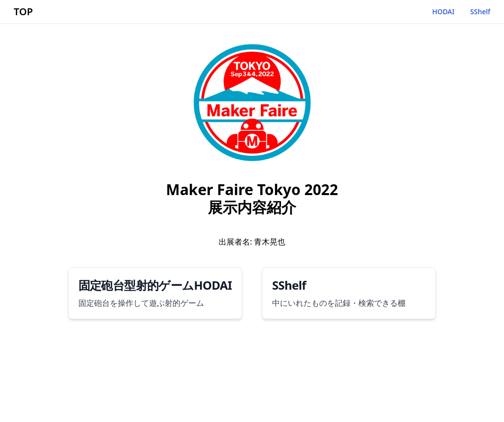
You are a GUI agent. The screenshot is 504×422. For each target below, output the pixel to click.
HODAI (443, 12)
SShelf (480, 12)
